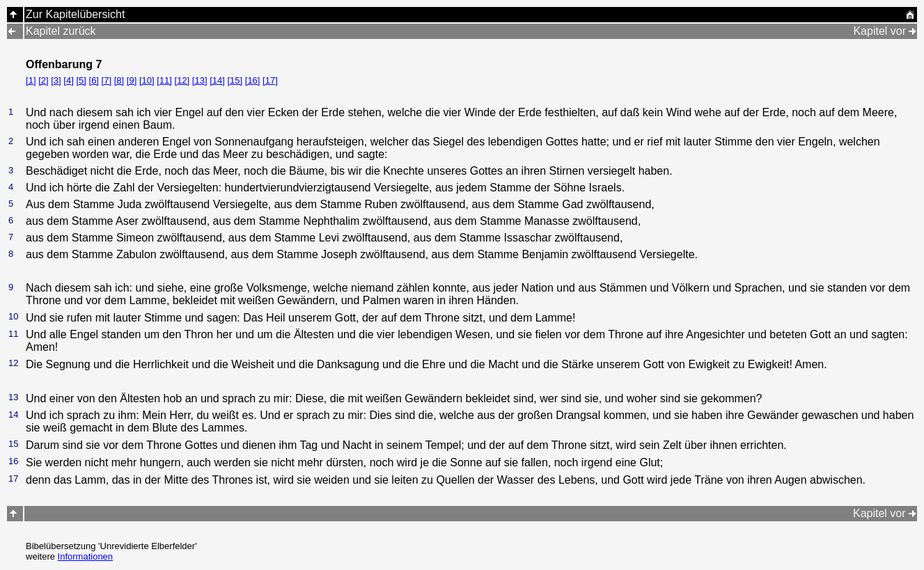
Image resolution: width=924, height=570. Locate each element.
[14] (217, 80)
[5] (81, 80)
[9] (132, 80)
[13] (200, 80)
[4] (68, 80)
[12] (182, 80)
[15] (235, 80)
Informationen (86, 556)
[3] (56, 80)
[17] (270, 80)
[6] (94, 80)
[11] (164, 80)
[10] (147, 80)
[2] (43, 80)
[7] (107, 80)
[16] (253, 80)
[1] (31, 80)
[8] (119, 80)
